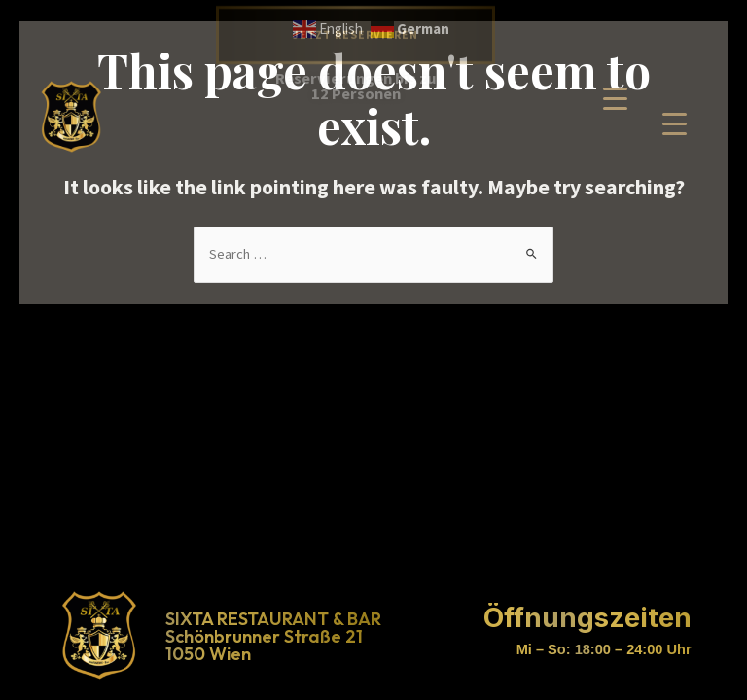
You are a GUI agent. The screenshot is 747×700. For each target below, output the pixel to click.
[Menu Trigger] (675, 123)
